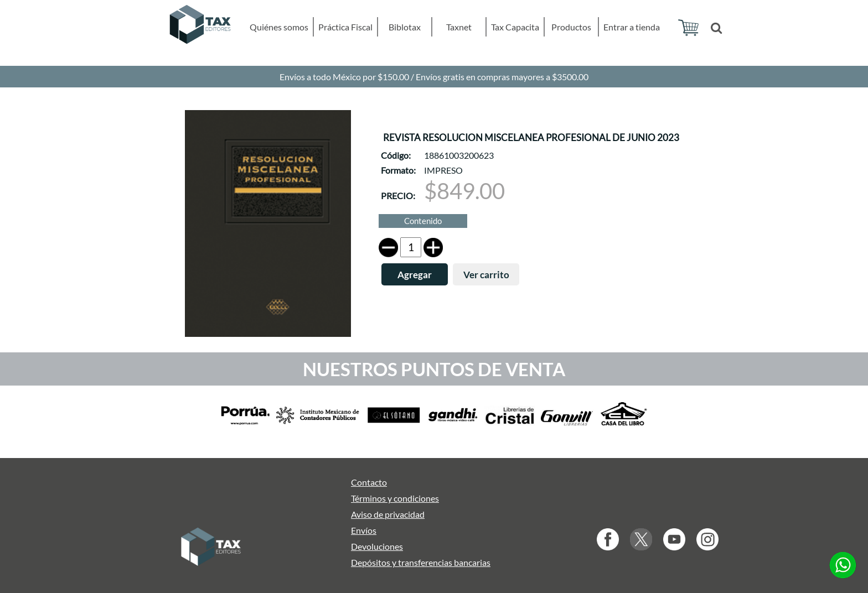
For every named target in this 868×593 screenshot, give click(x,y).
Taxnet (459, 27)
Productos (571, 27)
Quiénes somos (279, 27)
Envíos (364, 530)
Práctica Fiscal (345, 27)
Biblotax (405, 27)
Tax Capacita (515, 27)
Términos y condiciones (395, 498)
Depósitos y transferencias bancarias (421, 562)
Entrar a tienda (632, 27)
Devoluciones (377, 546)
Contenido (423, 221)
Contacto (369, 482)
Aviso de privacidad (388, 514)
